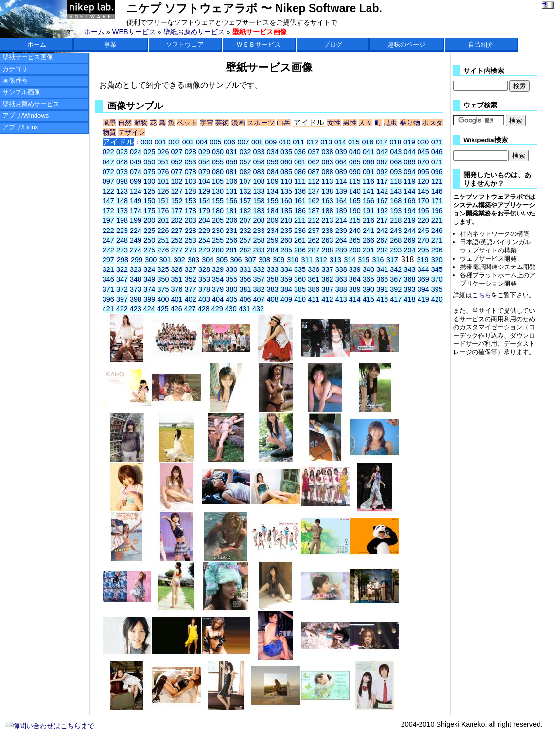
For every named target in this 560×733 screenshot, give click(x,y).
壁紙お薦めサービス (194, 32)
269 (409, 240)
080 (218, 172)
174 (136, 211)
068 (396, 162)
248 (122, 240)
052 (177, 162)
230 (218, 231)
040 (355, 152)
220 (423, 220)
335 (300, 269)
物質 (109, 132)
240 (355, 231)
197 (108, 220)
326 (177, 269)
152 (177, 201)
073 (122, 172)
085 (286, 172)
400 (163, 299)
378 (204, 289)
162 (314, 201)
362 (327, 279)
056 (231, 162)
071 (437, 162)
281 (231, 250)
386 (314, 289)
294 (409, 250)
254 (204, 240)
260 (286, 240)
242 (382, 231)
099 (136, 181)
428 (204, 309)
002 (174, 142)
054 (204, 162)
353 (204, 279)
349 (149, 279)
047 (108, 162)
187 (314, 211)
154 (204, 201)
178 (191, 211)
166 (368, 201)
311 (307, 260)
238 (327, 231)
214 (341, 220)
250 (149, 240)
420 (437, 299)
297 (108, 260)
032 (245, 152)
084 (273, 172)
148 (122, 201)
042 (382, 152)
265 (355, 240)
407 (259, 299)
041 (368, 152)
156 (231, 201)
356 (245, 279)
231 (231, 231)
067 (382, 162)
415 (368, 299)
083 (259, 172)
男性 (350, 123)
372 (122, 289)
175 (149, 211)
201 (163, 220)
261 (300, 240)
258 (259, 240)
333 (273, 269)
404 (218, 299)
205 (218, 220)
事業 (110, 45)
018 (395, 142)
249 (136, 240)
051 (163, 162)
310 (293, 260)
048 (122, 162)
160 (286, 201)
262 (314, 240)
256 (231, 240)
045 (423, 152)
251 (163, 240)
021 (437, 142)
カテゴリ (15, 69)
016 (368, 142)
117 (382, 181)
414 (355, 299)
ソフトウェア (185, 45)
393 (409, 289)
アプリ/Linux (20, 127)
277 (177, 250)
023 (122, 152)
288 (327, 250)
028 (191, 152)
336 (314, 269)
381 (245, 289)
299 (137, 260)
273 (122, 250)
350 (163, 279)
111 (300, 181)
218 (396, 220)
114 (341, 181)
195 (423, 211)
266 (368, 240)
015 (354, 142)
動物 (141, 123)
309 (279, 260)
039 (341, 152)
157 (245, 201)
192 (382, 211)
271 (437, 240)
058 (259, 162)
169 (409, 201)
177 (177, 211)
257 (245, 240)
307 (250, 260)
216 (368, 220)
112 (314, 181)
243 (396, 231)
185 (286, 211)
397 (122, 299)
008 (257, 142)
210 (286, 220)
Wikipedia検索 (485, 140)
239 (341, 231)
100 (149, 181)
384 (286, 289)
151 (163, 201)
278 (191, 250)
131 (231, 191)
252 (177, 240)
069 (409, 162)
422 (122, 309)
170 (423, 201)
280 (218, 250)
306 (236, 260)
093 (396, 172)
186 (300, 211)
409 (286, 299)
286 (300, 250)
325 (163, 269)
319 (423, 260)
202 (177, 220)
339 (355, 269)
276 (163, 250)
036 (300, 152)
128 (191, 191)
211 (300, 220)
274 (136, 250)
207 (245, 220)
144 (409, 191)
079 (204, 172)
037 (314, 152)
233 (259, 231)
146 (437, 191)
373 (136, 289)
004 (202, 142)
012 (313, 142)
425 (163, 309)
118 (396, 181)
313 (335, 260)
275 (149, 250)
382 (259, 289)
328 (204, 269)
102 (177, 181)
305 (222, 260)
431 (245, 309)
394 (423, 289)
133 (259, 191)
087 (314, 172)
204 (204, 220)
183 (259, 211)
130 (218, 191)
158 (259, 201)
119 (409, 181)
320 (437, 260)
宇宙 (207, 123)
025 (149, 152)
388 (341, 289)
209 (273, 220)
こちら (481, 295)
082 (245, 172)
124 (136, 191)
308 (264, 260)
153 (191, 201)
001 (160, 142)
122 (108, 191)
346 (108, 279)
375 (163, 289)
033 (259, 152)
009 (271, 142)
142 (382, 191)
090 (355, 172)
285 (286, 250)
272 (108, 250)
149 (136, 201)
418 (409, 299)
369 (423, 279)
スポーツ (261, 123)
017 (382, 142)
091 (368, 172)
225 (149, 231)
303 (193, 260)
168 (396, 201)
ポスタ (432, 123)
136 (300, 191)
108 (259, 181)
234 (273, 231)
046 (437, 152)
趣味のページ (406, 45)
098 (122, 181)
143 (396, 191)
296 (437, 250)
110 (286, 181)
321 (108, 269)
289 (341, 250)
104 (204, 181)
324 (149, 269)
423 (136, 309)
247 (108, 240)
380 (231, 289)
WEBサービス (134, 32)
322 (122, 269)
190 (355, 211)
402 (191, 299)
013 (326, 142)
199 (136, 220)
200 (149, 220)
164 (341, 201)
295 (423, 250)
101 (163, 181)
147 (108, 201)
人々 (366, 123)
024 (136, 152)
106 (231, 181)
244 (409, 231)
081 (231, 172)
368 (409, 279)
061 (300, 162)
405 (231, 299)
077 (177, 172)
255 (218, 240)
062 (314, 162)
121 (437, 181)
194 (409, 211)
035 (286, 152)
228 (191, 231)
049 (136, 162)
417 (396, 299)
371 (108, 289)
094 (409, 172)
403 (204, 299)
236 (300, 231)
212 (314, 220)
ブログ (333, 45)
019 (409, 142)
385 (300, 289)
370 (437, 279)
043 (396, 152)
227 (177, 231)
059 (273, 162)
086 (300, 172)
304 (208, 260)
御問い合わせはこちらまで (50, 726)
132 (245, 191)
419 (423, 299)
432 (258, 309)
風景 (109, 123)
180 (218, 211)
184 (273, 211)
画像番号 (15, 80)
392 (396, 289)
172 (108, 211)
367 (396, 279)
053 (191, 162)
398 (136, 299)
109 (273, 181)
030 (218, 152)
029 (204, 152)
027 (177, 152)
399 (149, 299)
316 (378, 260)
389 (355, 289)
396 (108, 299)
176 (163, 211)
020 (423, 142)
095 (423, 172)
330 (231, 269)
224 (136, 231)
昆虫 (390, 123)
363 (341, 279)
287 (314, 250)
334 (286, 269)
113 (327, 181)
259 (273, 240)
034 (273, 152)
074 (136, 172)
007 (243, 142)
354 (218, 279)
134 (273, 191)
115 (355, 181)
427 (190, 309)
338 (341, 269)
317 (392, 260)
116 (368, 181)
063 (327, 162)
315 (364, 260)
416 (382, 299)
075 (149, 172)
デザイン (132, 132)
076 (163, 172)
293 (396, 250)
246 (437, 231)
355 (231, 279)
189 (341, 211)
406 (245, 299)
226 (163, 231)
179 (204, 211)
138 (327, 191)
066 (368, 162)
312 (321, 260)
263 (327, 240)
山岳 (283, 123)
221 (437, 220)
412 (327, 299)
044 (409, 152)
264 (341, 240)
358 (273, 279)
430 (231, 309)
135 (286, 191)
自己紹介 (481, 45)
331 (245, 269)
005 (216, 142)
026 (163, 152)
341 (382, 269)
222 (108, 231)
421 (108, 309)
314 (350, 260)
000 (146, 142)
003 (188, 142)
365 (368, 279)
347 (122, 279)
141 (368, 191)
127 (177, 191)
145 (423, 191)
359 (286, 279)
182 (245, 211)
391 (382, 289)
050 (149, 162)
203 (191, 220)
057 (245, 162)
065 (355, 162)
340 (368, 269)
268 (396, 240)
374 (149, 289)
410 (300, 299)
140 (355, 191)
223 (122, 231)
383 (273, 289)
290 (355, 250)
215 (355, 220)
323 (136, 269)
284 (273, 250)
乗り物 (410, 123)
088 (327, 172)
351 (177, 279)
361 (314, 279)
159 (273, 201)
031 (231, 152)
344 (423, 269)
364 (355, 279)
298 (122, 260)
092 (382, 172)
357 (259, 279)
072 (108, 172)
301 (165, 260)
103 (191, 181)
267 (382, 240)
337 (327, 269)
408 (273, 299)
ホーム (94, 32)
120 (423, 181)
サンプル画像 (21, 92)
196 (437, 211)
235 (286, 231)
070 (423, 162)
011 (298, 142)
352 (191, 279)
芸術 (222, 123)
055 (218, 162)
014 (340, 142)
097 (108, 181)
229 (204, 231)
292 (382, 250)
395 (437, 289)
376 (177, 289)
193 (396, 211)
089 (341, 172)
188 (327, 211)
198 (122, 220)
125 (149, 191)
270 (423, 240)
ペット (187, 123)
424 (149, 309)
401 (177, 299)
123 (122, 191)
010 (285, 142)
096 (437, 172)
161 (300, 201)
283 (259, 250)
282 (245, 250)
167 (382, 201)
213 (327, 220)
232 (245, 231)
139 (341, 191)
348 (136, 279)
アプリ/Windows (26, 116)
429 (217, 309)
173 (122, 211)
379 (218, 289)
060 (286, 162)
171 (437, 201)
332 (259, 269)
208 (259, 220)
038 (327, 152)
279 (204, 250)
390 (368, 289)
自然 (125, 123)
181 (231, 211)
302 (179, 260)
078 (191, 172)
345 (437, 269)
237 (314, 231)
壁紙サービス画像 (28, 57)
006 (229, 142)
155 (218, 201)
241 (368, 231)
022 (108, 152)
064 (341, 162)
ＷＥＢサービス (258, 45)
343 (409, 269)
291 (368, 250)
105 (218, 181)
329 (218, 269)
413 (341, 299)
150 (149, 201)
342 (396, 269)
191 (368, 211)
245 (423, 231)
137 (314, 191)
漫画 (238, 123)
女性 (334, 123)
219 (409, 220)
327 (191, 269)
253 (191, 240)
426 (176, 309)
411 (314, 299)
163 (327, 201)
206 (231, 220)
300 (151, 260)
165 (355, 201)
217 (382, 220)
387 (327, 289)
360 (300, 279)
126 (163, 191)
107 (245, 181)
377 (191, 289)
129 (204, 191)
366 (382, 279)
